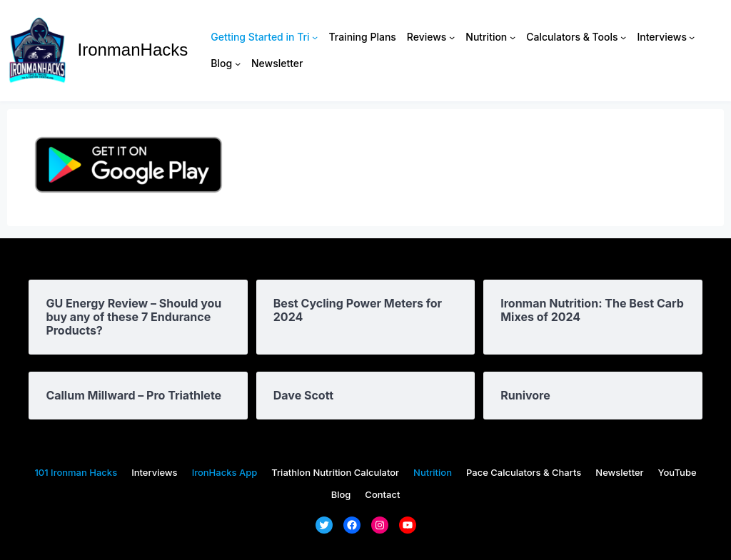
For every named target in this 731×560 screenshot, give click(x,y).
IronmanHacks (133, 50)
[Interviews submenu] (692, 37)
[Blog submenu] (238, 63)
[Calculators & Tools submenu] (623, 37)
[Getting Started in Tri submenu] (315, 37)
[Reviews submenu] (452, 37)
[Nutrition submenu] (513, 37)
